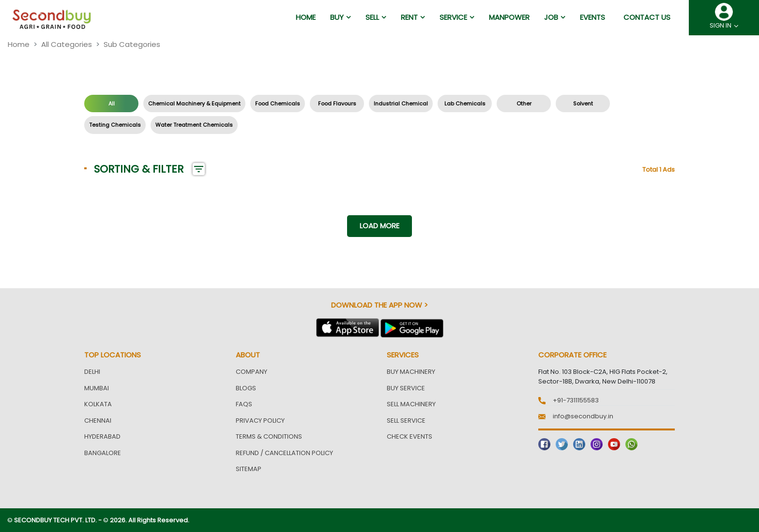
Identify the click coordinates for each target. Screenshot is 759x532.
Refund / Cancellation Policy (284, 453)
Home (19, 44)
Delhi (92, 372)
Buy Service (406, 388)
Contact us (647, 17)
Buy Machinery (411, 372)
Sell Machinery (411, 404)
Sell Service (406, 421)
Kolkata (98, 404)
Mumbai (97, 388)
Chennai (98, 421)
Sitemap (249, 469)
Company (251, 372)
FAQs (244, 404)
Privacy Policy (260, 421)
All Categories (67, 44)
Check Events (410, 436)
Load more (379, 226)
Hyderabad (102, 436)
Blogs (246, 388)
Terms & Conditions (269, 436)
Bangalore (103, 453)
